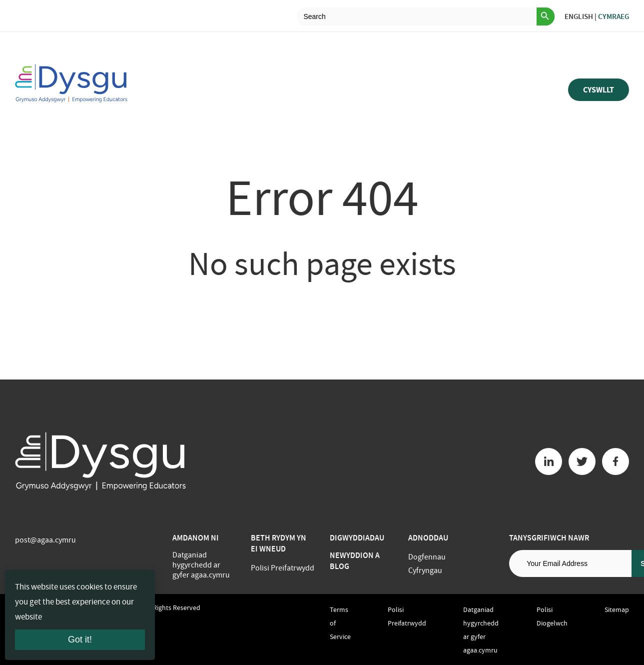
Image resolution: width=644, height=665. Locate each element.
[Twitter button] (582, 461)
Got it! (80, 639)
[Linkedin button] (549, 461)
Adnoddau (428, 538)
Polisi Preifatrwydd (283, 568)
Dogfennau (427, 557)
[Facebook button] (616, 461)
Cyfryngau (425, 570)
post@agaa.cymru (45, 540)
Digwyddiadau (357, 538)
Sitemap (617, 609)
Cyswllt (599, 90)
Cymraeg (614, 16)
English (579, 16)
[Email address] (570, 563)
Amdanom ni (196, 538)
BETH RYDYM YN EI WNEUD (279, 543)
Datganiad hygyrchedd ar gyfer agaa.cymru (201, 565)
